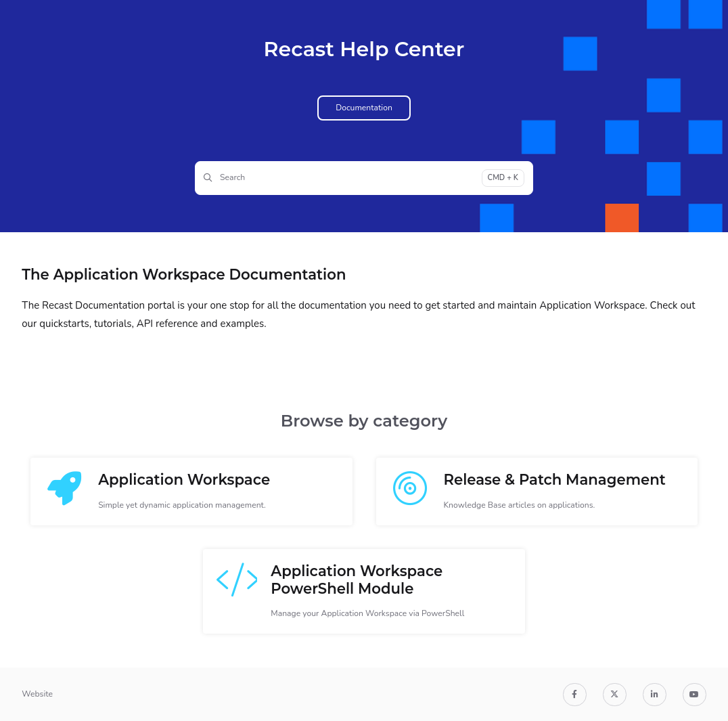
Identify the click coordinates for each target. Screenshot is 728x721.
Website (37, 694)
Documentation (364, 108)
